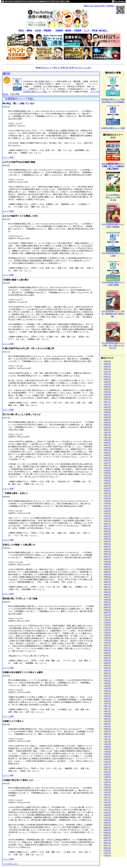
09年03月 (107, 835)
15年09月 (107, 683)
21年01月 (107, 521)
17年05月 (107, 632)
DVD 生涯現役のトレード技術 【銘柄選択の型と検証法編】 (113, 314)
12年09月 (107, 774)
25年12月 (107, 371)
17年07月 (107, 627)
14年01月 (107, 734)
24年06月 (107, 417)
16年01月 (107, 673)
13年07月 (107, 749)
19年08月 (107, 564)
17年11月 (107, 617)
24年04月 (107, 422)
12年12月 (107, 767)
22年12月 (107, 463)
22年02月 (107, 488)
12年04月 (107, 787)
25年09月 (107, 379)
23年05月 (107, 450)
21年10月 (107, 498)
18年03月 (107, 607)
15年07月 (107, 688)
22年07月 (107, 475)
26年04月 (107, 361)
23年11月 (107, 435)
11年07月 (107, 810)
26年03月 (107, 364)
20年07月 (107, 536)
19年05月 (107, 572)
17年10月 (107, 620)
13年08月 (107, 746)
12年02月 (107, 792)
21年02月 (107, 518)
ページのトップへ (11, 864)
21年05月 (107, 511)
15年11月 (107, 678)
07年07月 (107, 853)
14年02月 (107, 731)
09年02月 (107, 838)
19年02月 (107, 579)
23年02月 (107, 458)
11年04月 (107, 817)
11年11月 (107, 800)
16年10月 (107, 650)
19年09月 (107, 561)
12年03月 (107, 790)
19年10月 (107, 559)
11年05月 (107, 815)
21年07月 (107, 506)
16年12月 (107, 645)
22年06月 (107, 478)
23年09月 (107, 440)
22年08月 (107, 473)
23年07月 (107, 445)
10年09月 (107, 822)
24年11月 (107, 404)
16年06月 (107, 660)
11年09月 (107, 805)
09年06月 (107, 828)
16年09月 (107, 653)
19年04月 (107, 574)
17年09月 (107, 622)
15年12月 (107, 675)
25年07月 (107, 384)
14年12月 (107, 706)
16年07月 (107, 658)
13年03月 (107, 759)
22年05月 (107, 480)
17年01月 (107, 643)
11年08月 (107, 807)
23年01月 (107, 460)
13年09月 (107, 744)
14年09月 (107, 714)
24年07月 (107, 415)
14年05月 (107, 724)
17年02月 (107, 640)
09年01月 (107, 840)
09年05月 (107, 830)
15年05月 (107, 693)
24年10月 (107, 407)
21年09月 (107, 501)
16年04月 (107, 665)
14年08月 (107, 716)
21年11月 (107, 496)
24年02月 (107, 427)
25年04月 (107, 392)
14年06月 (107, 721)
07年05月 (107, 855)
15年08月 (107, 686)
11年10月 (107, 802)
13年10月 (107, 741)
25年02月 (107, 397)
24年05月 (107, 420)
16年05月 (107, 663)
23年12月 (107, 432)
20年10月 (107, 529)
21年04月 (107, 513)
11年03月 (107, 820)
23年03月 (107, 455)
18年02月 (107, 610)
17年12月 (107, 615)
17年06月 (107, 630)
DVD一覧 (59, 68)
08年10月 (107, 848)
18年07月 (107, 597)
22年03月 (107, 485)
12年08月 (107, 777)
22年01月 (107, 491)
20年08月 (107, 534)
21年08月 (107, 503)
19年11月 (107, 556)
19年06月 (107, 569)
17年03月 (107, 637)
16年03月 (107, 668)
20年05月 (107, 541)
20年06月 (107, 539)
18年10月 (107, 589)
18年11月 (107, 587)
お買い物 (68, 68)
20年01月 (107, 551)
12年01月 (107, 795)
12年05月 (107, 784)
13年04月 (107, 757)
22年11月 (107, 465)
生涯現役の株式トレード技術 (35, 92)
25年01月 (107, 399)
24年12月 (107, 402)
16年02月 (107, 670)
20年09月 (107, 531)
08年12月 (107, 843)
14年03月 (107, 729)
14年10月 (107, 711)
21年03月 (107, 516)
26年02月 (107, 366)
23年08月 (107, 442)
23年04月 (107, 453)
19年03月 (107, 577)
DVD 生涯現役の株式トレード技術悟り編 (113, 197)
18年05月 (107, 602)
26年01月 (107, 369)
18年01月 (107, 612)
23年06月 (107, 447)
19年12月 (107, 554)
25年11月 (107, 374)
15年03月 (107, 698)
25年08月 (107, 382)
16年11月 (107, 648)
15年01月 (107, 703)
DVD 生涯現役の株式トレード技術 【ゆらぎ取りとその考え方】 (113, 345)
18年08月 (107, 594)
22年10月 (107, 468)
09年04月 (107, 833)
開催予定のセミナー (45, 68)
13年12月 (107, 736)
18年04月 (107, 605)
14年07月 (107, 719)
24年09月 (107, 409)
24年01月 (107, 430)
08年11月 (107, 845)
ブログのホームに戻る (82, 68)
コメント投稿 (8, 157)
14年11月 (107, 708)
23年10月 (107, 437)
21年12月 (107, 493)
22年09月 (107, 470)
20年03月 (107, 546)
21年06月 (107, 508)
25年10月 (107, 376)
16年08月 (107, 655)
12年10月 (107, 772)
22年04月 (107, 483)
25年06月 (107, 387)
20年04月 (107, 544)
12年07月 (107, 779)
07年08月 (107, 850)
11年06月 (107, 812)
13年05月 (107, 754)
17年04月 (107, 635)
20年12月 (107, 523)
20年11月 (107, 526)
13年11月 (107, 739)
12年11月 (107, 769)
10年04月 (107, 825)
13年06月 (107, 752)
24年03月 (107, 425)
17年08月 (107, 625)
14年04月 (107, 726)
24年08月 (107, 412)
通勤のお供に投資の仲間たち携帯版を (99, 6)
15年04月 (107, 696)
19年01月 (107, 582)
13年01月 (107, 764)
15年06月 (107, 691)
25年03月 (107, 394)
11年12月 (107, 797)
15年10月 (107, 681)
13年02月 (107, 762)
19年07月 (107, 567)
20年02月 (107, 549)
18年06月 (107, 599)
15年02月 (107, 701)
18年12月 (107, 584)
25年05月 (107, 389)
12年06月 (107, 782)
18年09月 (107, 592)
